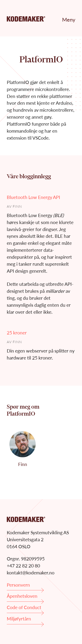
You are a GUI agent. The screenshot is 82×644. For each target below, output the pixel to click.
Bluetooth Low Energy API (33, 197)
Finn (17, 206)
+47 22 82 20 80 (23, 566)
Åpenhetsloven (25, 597)
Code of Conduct (25, 609)
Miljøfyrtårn (25, 620)
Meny (69, 20)
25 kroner (17, 333)
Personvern (25, 586)
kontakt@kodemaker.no (31, 573)
